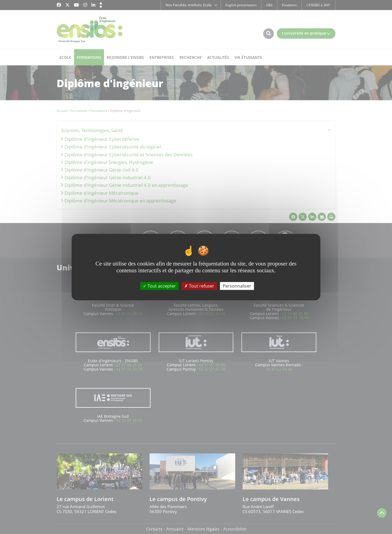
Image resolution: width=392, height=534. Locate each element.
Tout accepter (159, 286)
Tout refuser (199, 286)
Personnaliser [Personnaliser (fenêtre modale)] (237, 286)
